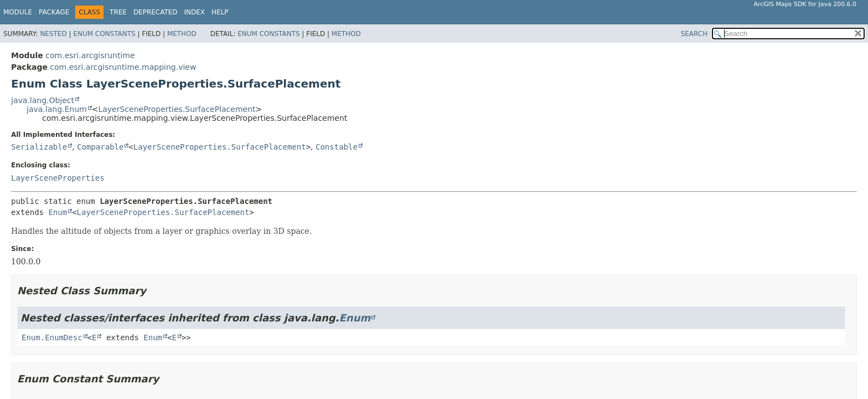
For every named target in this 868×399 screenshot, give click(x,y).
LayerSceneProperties (58, 178)
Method (182, 34)
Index (195, 12)
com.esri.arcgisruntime (90, 55)
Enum (58, 212)
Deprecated (156, 12)
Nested (53, 34)
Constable (337, 147)
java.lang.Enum (57, 109)
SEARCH (694, 34)
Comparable (100, 147)
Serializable (39, 147)
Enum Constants (104, 34)
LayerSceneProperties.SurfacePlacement (177, 109)
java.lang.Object (43, 100)
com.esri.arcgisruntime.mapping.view (123, 67)
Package (54, 12)
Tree (118, 12)
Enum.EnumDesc (52, 337)
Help (220, 12)
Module (18, 12)
